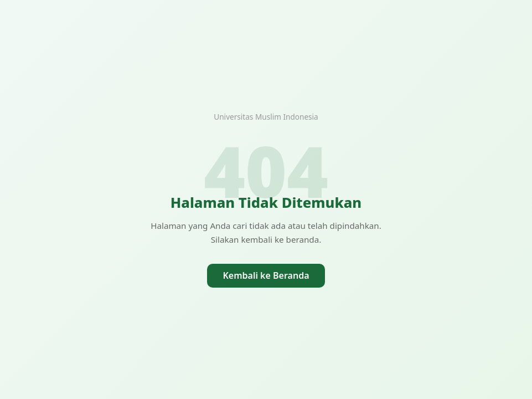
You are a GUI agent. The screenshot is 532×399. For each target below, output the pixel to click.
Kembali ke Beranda (266, 275)
